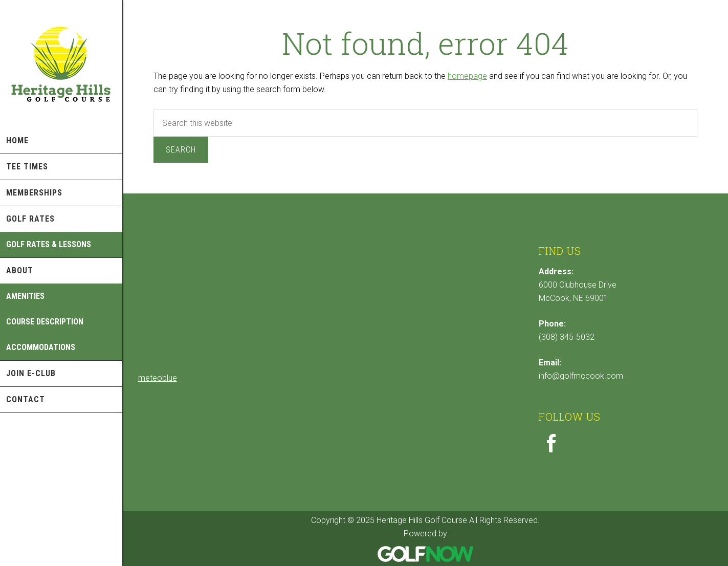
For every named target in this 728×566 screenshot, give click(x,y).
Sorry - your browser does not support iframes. (215, 306)
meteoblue (158, 378)
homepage (467, 76)
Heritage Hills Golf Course (61, 64)
